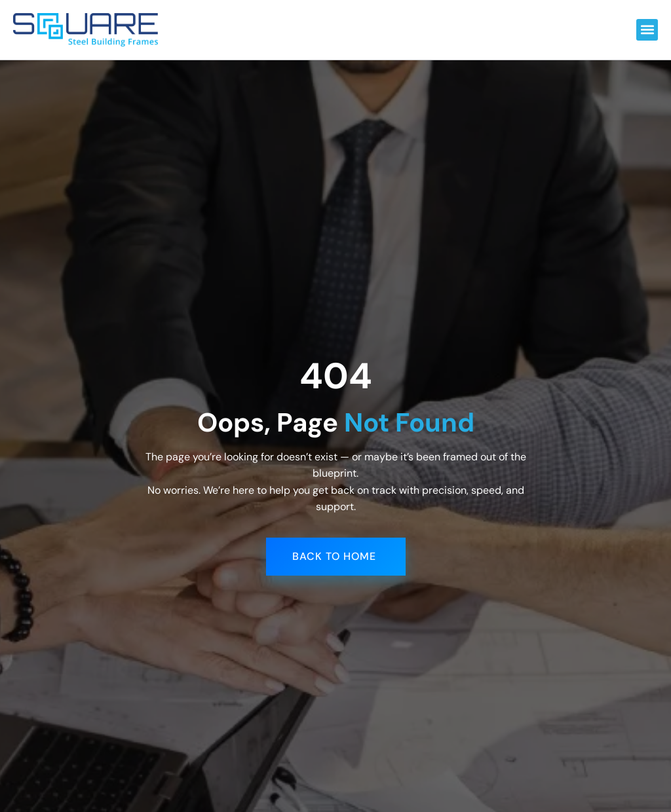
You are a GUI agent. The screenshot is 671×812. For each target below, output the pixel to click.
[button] (647, 30)
